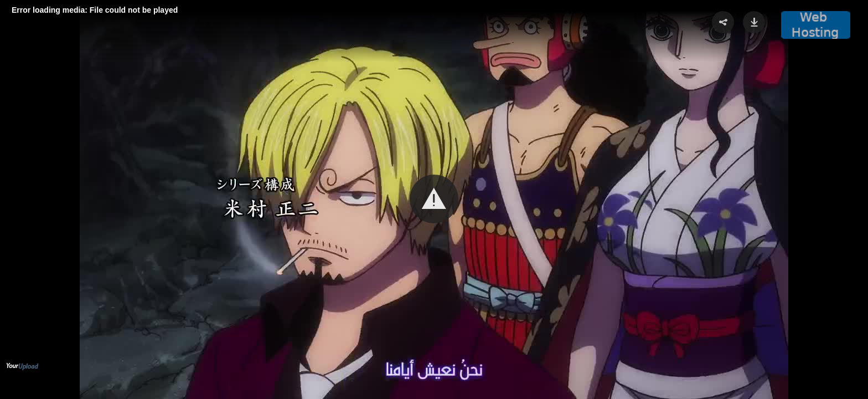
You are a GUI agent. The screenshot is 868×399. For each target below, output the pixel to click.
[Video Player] (434, 199)
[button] (434, 199)
